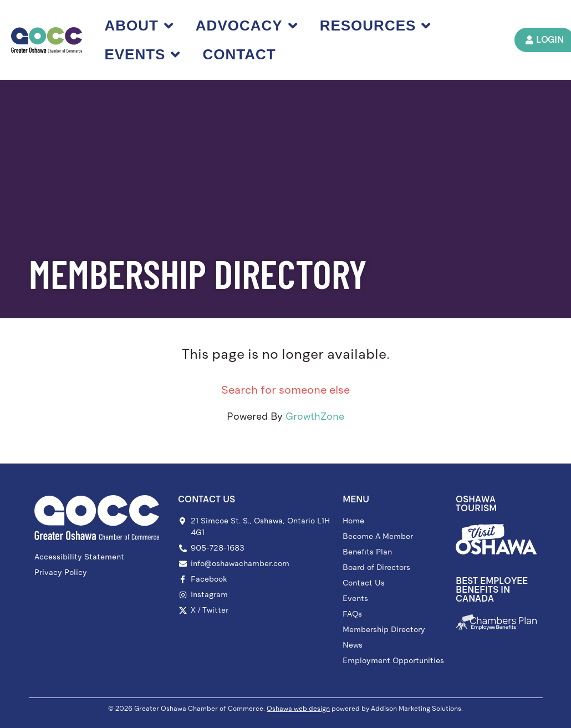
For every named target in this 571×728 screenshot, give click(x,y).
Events (143, 54)
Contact (239, 54)
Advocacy (247, 26)
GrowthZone (315, 416)
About (139, 26)
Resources (376, 26)
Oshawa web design (298, 709)
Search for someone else (285, 390)
